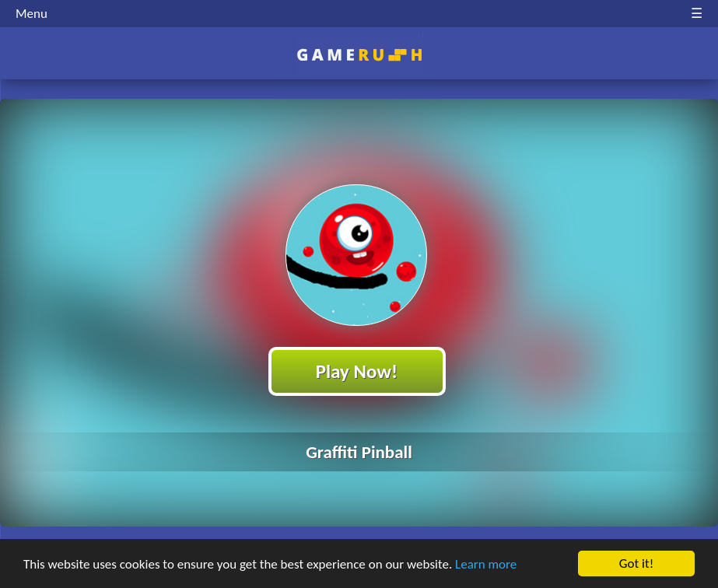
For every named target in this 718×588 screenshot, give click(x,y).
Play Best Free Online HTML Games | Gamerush (359, 55)
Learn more (486, 564)
